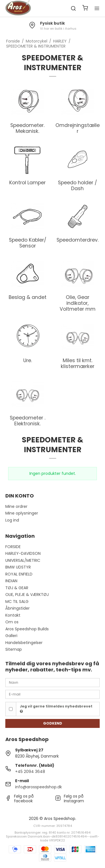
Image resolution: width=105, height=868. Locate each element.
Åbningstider (17, 608)
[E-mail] (53, 694)
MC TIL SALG (17, 602)
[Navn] (53, 682)
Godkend (53, 723)
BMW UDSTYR (18, 567)
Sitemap (14, 649)
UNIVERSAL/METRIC (23, 560)
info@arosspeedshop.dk (39, 787)
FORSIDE (13, 547)
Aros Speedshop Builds (27, 629)
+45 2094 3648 (30, 772)
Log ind (12, 520)
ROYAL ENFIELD (19, 574)
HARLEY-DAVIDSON (23, 553)
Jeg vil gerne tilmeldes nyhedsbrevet (56, 709)
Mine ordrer (16, 506)
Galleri (11, 636)
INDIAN (11, 581)
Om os (12, 622)
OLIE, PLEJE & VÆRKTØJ (27, 595)
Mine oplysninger (22, 513)
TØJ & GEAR (17, 588)
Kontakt (13, 615)
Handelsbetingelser (24, 643)
